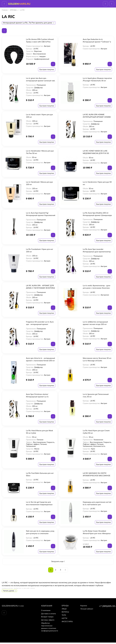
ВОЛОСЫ (65, 612)
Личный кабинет (87, 609)
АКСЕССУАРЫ (67, 621)
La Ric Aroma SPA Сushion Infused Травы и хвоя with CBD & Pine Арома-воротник (40, 42)
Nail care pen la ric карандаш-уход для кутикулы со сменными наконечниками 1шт (40, 533)
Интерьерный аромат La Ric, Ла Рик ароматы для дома (29, 23)
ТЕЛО (64, 615)
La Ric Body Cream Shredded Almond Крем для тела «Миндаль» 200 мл (97, 533)
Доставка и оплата (49, 614)
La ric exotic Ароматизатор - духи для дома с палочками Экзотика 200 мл (97, 288)
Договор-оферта (48, 620)
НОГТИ (64, 618)
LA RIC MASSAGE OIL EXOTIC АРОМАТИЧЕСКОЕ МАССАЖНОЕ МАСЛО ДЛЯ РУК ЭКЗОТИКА (97, 476)
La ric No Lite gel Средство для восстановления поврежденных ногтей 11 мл (39, 505)
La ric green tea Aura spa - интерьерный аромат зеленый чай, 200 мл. (40, 81)
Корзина (84, 606)
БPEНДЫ (13, 10)
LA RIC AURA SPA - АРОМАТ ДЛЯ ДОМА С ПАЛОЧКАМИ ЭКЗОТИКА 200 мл (40, 288)
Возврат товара (47, 617)
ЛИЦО (64, 609)
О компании (46, 610)
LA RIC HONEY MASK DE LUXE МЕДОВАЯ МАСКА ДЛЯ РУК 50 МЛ (96, 153)
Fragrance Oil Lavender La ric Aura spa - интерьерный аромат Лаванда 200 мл (40, 324)
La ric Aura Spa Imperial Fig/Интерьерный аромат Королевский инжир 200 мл (41, 215)
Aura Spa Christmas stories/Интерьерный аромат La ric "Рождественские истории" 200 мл (40, 397)
